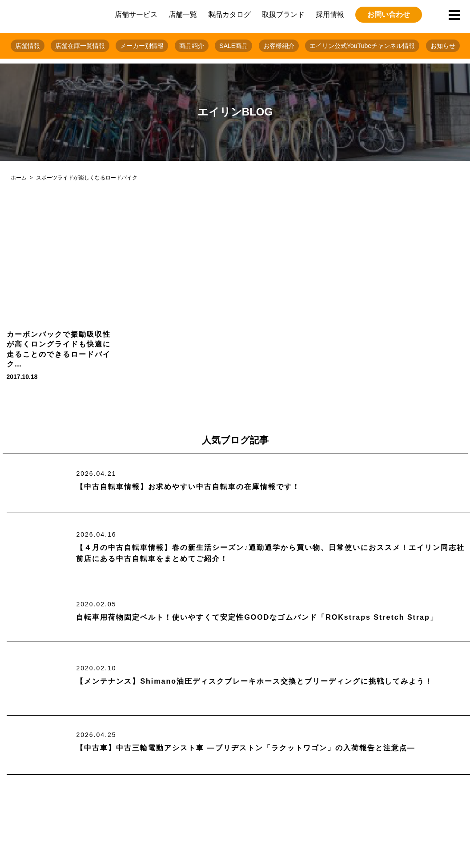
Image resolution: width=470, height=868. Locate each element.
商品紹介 (192, 46)
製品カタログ (229, 14)
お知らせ (443, 46)
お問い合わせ (389, 14)
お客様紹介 (279, 46)
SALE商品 (233, 46)
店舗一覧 (183, 14)
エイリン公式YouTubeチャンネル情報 (362, 46)
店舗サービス (136, 14)
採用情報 (330, 14)
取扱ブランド (283, 14)
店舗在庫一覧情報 (80, 46)
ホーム (19, 178)
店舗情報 (28, 46)
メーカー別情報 (142, 46)
